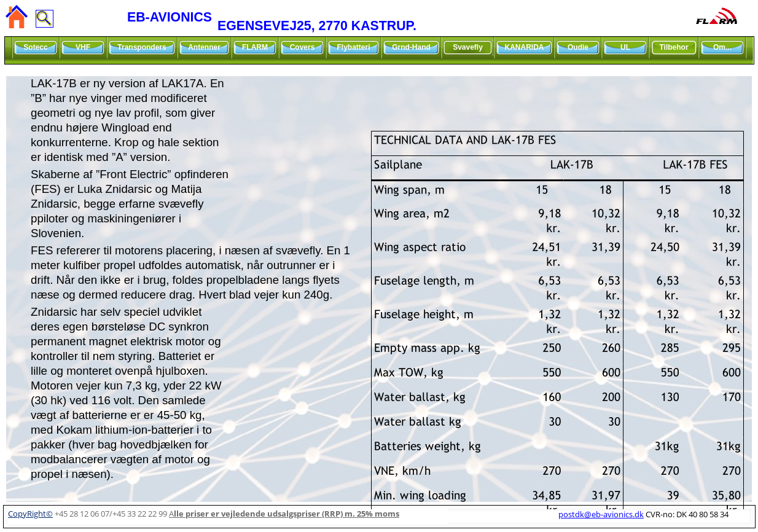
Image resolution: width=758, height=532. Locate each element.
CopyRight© (30, 514)
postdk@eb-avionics (601, 514)
